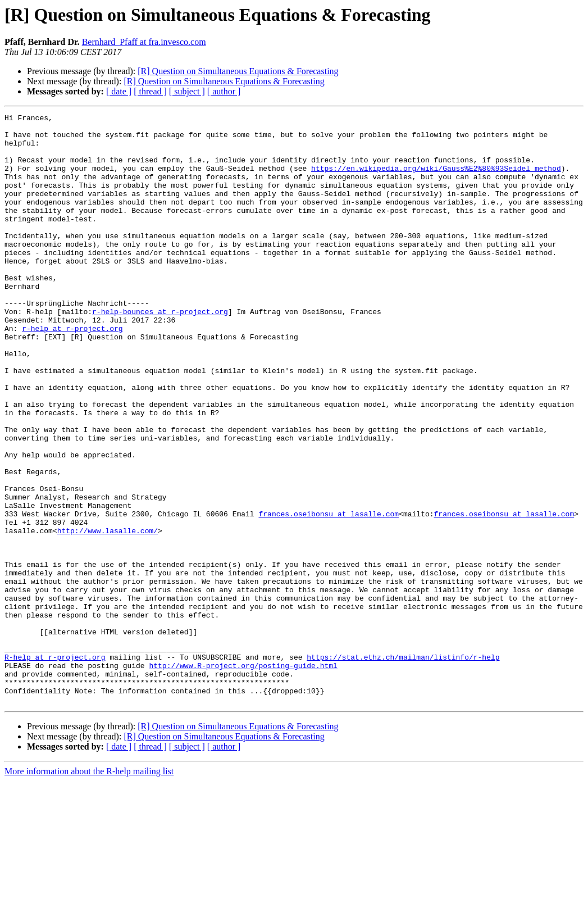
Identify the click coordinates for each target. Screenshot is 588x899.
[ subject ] (187, 91)
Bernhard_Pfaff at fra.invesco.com (144, 42)
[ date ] (119, 91)
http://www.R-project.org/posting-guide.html (243, 777)
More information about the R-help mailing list (89, 889)
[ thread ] (150, 91)
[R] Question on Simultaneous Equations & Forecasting (238, 71)
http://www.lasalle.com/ (108, 615)
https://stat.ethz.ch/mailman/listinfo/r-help (403, 766)
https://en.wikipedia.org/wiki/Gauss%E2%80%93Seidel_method (436, 180)
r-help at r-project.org (72, 372)
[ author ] (224, 91)
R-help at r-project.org (55, 766)
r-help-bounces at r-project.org (160, 352)
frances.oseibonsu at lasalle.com (329, 594)
